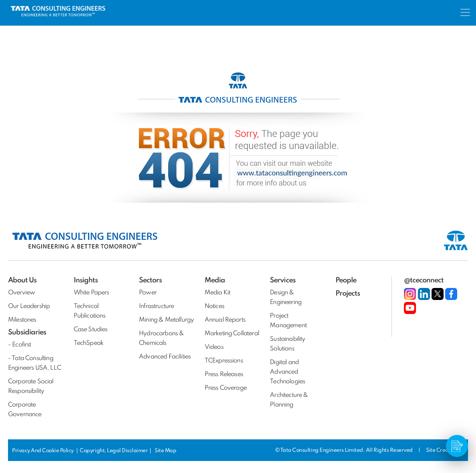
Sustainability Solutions (287, 344)
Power (148, 293)
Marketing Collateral (232, 334)
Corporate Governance (25, 410)
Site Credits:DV (444, 450)
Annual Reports (225, 320)
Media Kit (217, 293)
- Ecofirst (20, 345)
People (346, 280)
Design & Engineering (286, 298)
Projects (348, 294)
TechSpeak (88, 343)
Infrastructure (156, 306)
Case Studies (91, 330)
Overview (21, 293)
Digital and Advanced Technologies (287, 372)
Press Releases (224, 374)
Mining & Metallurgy (166, 320)
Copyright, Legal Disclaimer (114, 451)
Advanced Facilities (165, 357)
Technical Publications (90, 311)
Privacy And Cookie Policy (43, 451)
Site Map (165, 451)
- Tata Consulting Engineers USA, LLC (34, 363)
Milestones (22, 320)
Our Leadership (29, 306)
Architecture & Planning (289, 400)
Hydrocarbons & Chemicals (161, 338)
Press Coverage (226, 388)
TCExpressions (224, 361)
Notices (214, 306)
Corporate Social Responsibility (31, 386)
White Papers (91, 293)
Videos (214, 347)
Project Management (288, 321)
